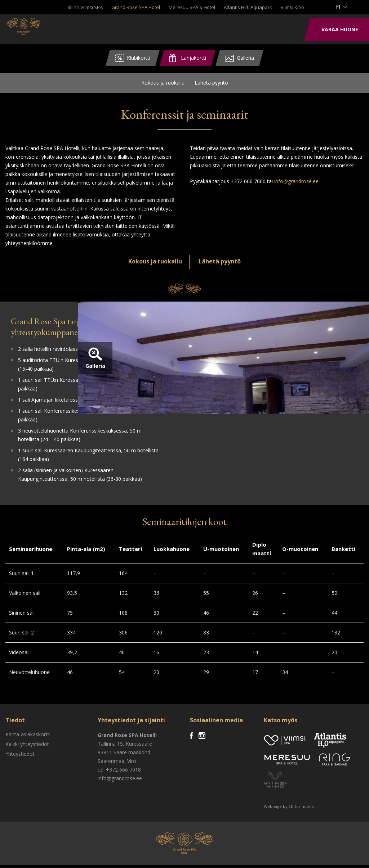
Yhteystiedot (20, 757)
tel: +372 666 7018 (119, 773)
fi (338, 7)
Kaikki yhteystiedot (27, 747)
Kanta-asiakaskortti (28, 738)
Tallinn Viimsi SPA (84, 7)
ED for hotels (301, 810)
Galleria (202, 385)
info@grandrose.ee (296, 184)
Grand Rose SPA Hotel (136, 7)
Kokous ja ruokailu (163, 84)
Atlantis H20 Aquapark (248, 7)
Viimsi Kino (292, 7)
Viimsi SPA (36, 29)
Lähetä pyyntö (211, 84)
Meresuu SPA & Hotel (192, 7)
